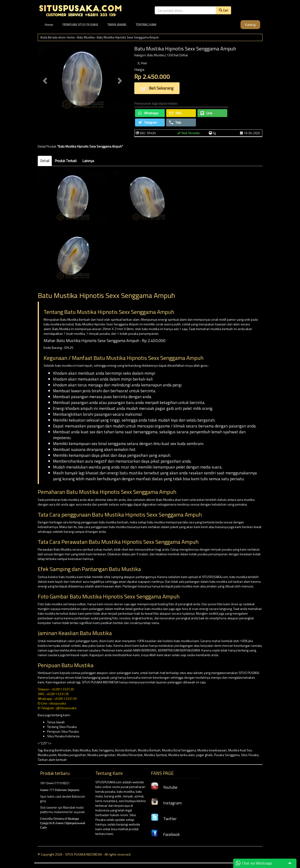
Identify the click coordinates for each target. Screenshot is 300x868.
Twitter (164, 819)
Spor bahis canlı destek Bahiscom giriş (63, 799)
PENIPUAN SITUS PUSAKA (80, 25)
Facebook (165, 834)
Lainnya (88, 161)
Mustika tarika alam (182, 755)
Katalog (250, 25)
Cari (223, 10)
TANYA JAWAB (117, 25)
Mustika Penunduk (130, 755)
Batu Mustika (86, 37)
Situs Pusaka (250, 755)
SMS (175, 113)
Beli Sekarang (157, 89)
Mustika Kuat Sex (240, 750)
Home (49, 25)
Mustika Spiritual (156, 755)
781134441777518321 (55, 783)
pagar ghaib (204, 755)
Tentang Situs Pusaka (62, 727)
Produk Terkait (66, 161)
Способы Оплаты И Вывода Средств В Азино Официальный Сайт (63, 823)
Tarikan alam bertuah (52, 759)
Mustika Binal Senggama (179, 750)
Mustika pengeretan (101, 755)
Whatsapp (148, 113)
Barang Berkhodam (58, 750)
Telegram (148, 122)
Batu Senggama (103, 750)
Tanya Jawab (56, 722)
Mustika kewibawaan (212, 750)
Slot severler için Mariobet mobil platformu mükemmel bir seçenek (62, 810)
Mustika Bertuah (149, 750)
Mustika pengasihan (72, 755)
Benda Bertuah (126, 750)
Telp (175, 122)
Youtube (164, 787)
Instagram (166, 803)
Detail (45, 161)
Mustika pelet (47, 755)
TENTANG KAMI (146, 25)
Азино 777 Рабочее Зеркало (60, 790)
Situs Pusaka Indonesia (63, 736)
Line (206, 113)
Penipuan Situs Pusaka (63, 731)
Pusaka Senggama (227, 755)
